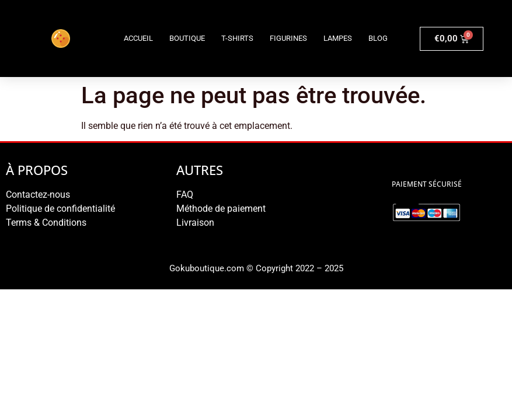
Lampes (338, 38)
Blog (378, 38)
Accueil (138, 38)
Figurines (288, 38)
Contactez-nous (38, 195)
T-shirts (237, 38)
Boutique (187, 38)
